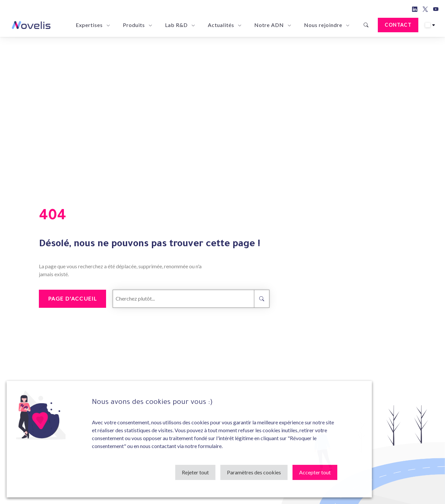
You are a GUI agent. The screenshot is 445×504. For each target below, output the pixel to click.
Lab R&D (176, 25)
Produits (134, 25)
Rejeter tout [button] (195, 472)
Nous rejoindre (323, 25)
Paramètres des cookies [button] (254, 472)
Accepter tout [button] (315, 472)
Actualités (221, 25)
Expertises (89, 25)
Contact (398, 25)
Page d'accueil (72, 298)
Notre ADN (269, 25)
